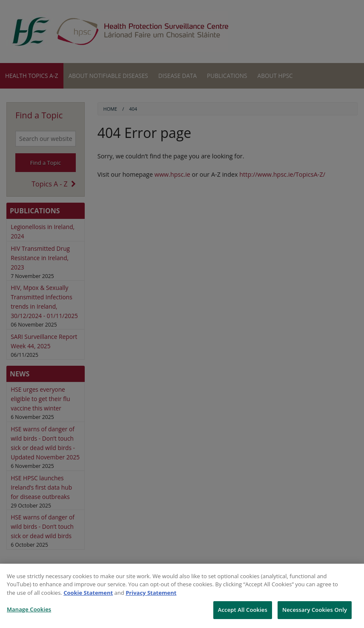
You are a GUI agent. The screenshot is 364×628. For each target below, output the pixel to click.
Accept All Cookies (243, 610)
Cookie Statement (88, 593)
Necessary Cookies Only (315, 610)
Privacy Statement (151, 593)
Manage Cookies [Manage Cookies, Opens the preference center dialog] (29, 609)
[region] (182, 596)
